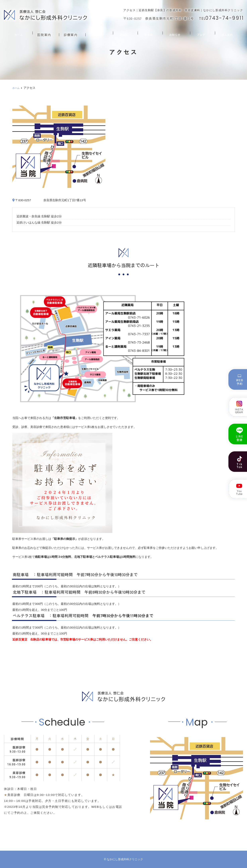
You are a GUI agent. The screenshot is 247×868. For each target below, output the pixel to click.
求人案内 (228, 33)
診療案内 (71, 33)
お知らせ (175, 33)
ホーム (18, 33)
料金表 (149, 33)
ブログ (202, 33)
